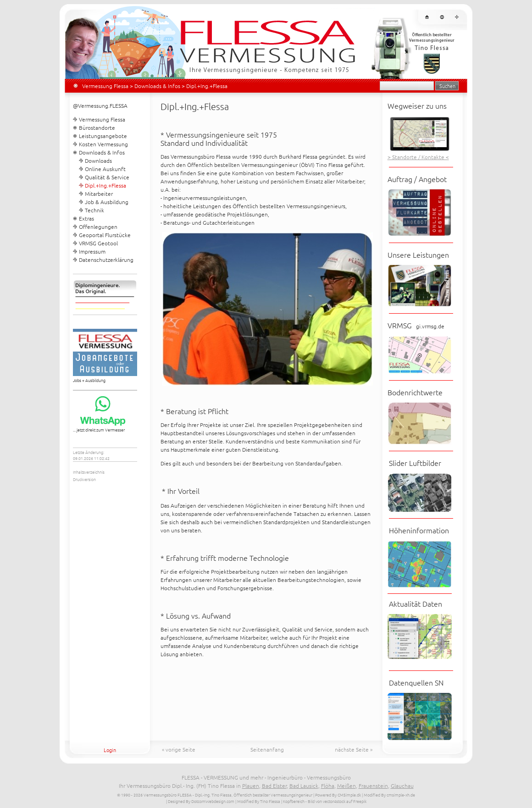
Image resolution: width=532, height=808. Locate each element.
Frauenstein (373, 786)
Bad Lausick (304, 786)
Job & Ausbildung (107, 202)
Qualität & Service (107, 177)
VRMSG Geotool (98, 243)
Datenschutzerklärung (106, 260)
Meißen (346, 786)
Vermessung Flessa (105, 86)
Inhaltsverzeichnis (89, 472)
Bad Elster (274, 786)
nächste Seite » (354, 749)
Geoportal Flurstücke (105, 235)
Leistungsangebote (103, 136)
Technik (94, 210)
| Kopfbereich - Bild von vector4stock (313, 801)
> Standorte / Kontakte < (418, 157)
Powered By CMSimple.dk (338, 794)
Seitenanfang (267, 749)
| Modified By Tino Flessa (258, 801)
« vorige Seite (179, 749)
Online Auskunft (105, 169)
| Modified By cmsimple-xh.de (388, 794)
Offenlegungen (98, 227)
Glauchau (402, 786)
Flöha (328, 786)
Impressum (92, 251)
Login (110, 750)
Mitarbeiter (99, 194)
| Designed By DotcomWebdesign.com (200, 801)
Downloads (98, 160)
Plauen (251, 786)
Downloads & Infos (157, 86)
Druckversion (84, 479)
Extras (86, 218)
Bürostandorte (97, 127)
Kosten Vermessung (103, 144)
